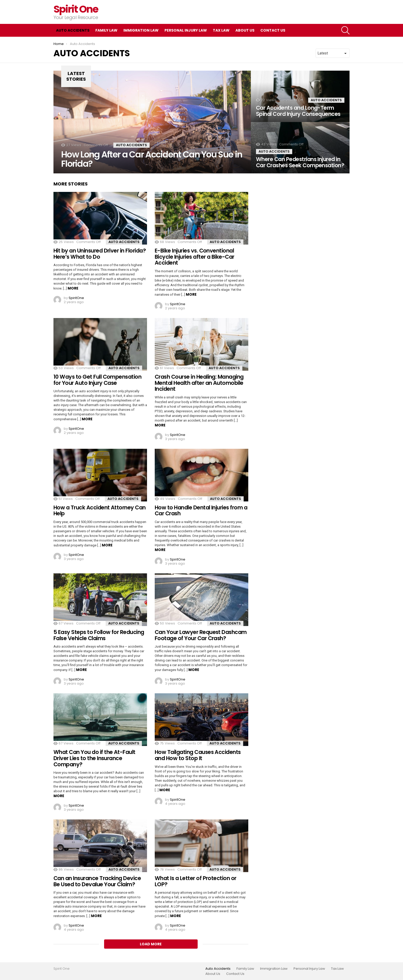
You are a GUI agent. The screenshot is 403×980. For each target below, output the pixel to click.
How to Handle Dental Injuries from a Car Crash (201, 511)
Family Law (106, 30)
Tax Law (221, 30)
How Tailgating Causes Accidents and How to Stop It (198, 755)
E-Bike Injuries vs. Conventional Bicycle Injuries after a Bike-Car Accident (195, 257)
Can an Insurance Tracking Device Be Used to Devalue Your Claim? (97, 881)
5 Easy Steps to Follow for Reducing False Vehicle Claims (99, 635)
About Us (245, 30)
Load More (151, 944)
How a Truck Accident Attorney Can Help (100, 511)
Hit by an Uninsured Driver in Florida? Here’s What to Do (100, 254)
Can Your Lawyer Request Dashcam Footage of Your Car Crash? (201, 635)
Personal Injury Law (186, 30)
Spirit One (76, 9)
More (73, 288)
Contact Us (273, 30)
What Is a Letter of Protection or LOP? (196, 881)
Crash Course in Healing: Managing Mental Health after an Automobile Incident (199, 383)
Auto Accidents (73, 30)
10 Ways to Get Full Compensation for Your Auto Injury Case (97, 380)
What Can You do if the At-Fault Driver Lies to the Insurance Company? (94, 758)
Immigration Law (141, 30)
